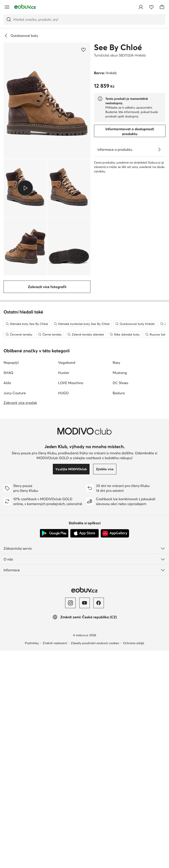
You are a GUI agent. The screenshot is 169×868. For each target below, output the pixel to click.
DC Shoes (120, 569)
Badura (119, 579)
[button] (47, 101)
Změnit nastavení (55, 830)
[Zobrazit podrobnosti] (159, 149)
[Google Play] (54, 720)
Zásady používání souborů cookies (95, 830)
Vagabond (67, 549)
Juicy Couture (15, 579)
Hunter (64, 559)
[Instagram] (70, 789)
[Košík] (162, 7)
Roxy (116, 549)
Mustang (120, 559)
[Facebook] (99, 789)
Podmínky (32, 830)
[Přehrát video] (25, 188)
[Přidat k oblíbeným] (83, 50)
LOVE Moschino (71, 569)
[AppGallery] (115, 720)
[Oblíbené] (151, 7)
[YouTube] (84, 789)
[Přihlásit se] (141, 7)
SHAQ (8, 559)
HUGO (63, 579)
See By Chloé (118, 47)
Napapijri (11, 549)
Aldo (7, 569)
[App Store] (84, 720)
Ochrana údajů (134, 830)
